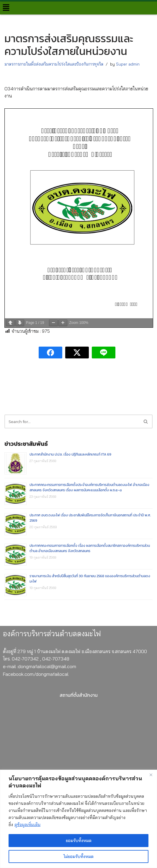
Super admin (128, 64)
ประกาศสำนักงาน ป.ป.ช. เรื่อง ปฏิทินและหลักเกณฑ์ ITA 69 (70, 454)
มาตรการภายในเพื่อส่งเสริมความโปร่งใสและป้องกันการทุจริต (54, 64)
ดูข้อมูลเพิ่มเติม (27, 825)
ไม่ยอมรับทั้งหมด (78, 856)
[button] (6, 8)
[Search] (146, 421)
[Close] (151, 775)
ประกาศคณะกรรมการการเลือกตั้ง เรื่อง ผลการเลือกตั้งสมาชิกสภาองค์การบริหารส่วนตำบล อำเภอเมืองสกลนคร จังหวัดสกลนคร (90, 548)
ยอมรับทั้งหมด (79, 841)
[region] (78, 819)
